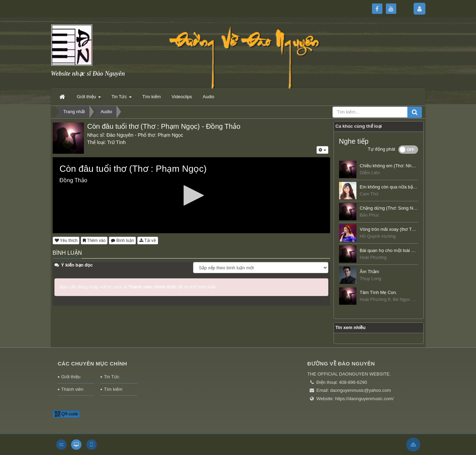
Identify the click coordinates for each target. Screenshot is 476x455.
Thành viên (72, 389)
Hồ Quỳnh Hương (378, 236)
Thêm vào (94, 241)
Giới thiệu (71, 377)
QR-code (66, 414)
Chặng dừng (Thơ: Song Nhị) (389, 208)
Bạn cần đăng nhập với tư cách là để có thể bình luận (138, 287)
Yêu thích (66, 241)
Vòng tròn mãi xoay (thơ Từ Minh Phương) (403, 229)
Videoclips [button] (182, 97)
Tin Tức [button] (122, 99)
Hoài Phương (373, 257)
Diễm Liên (370, 173)
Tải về (148, 241)
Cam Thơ (369, 194)
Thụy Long (371, 279)
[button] (191, 195)
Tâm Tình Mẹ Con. (379, 292)
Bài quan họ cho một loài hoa (389, 250)
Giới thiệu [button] (89, 99)
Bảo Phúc (370, 215)
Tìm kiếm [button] (152, 97)
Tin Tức (112, 377)
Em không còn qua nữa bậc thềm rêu (397, 187)
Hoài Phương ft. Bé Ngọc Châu (391, 299)
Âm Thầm (370, 272)
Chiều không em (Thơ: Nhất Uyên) (394, 166)
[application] (191, 195)
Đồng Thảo (223, 126)
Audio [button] (209, 97)
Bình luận (122, 241)
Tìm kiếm (113, 389)
